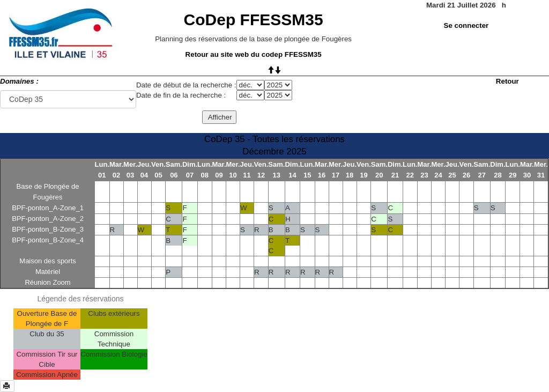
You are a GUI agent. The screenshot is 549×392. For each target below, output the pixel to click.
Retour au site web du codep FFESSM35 (254, 54)
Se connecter (466, 25)
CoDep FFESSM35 (254, 20)
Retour (507, 81)
